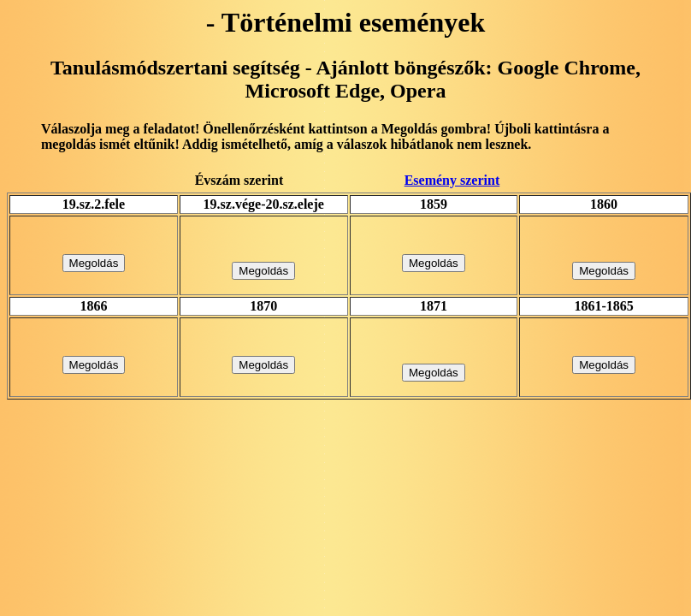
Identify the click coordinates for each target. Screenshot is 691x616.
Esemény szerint (452, 180)
